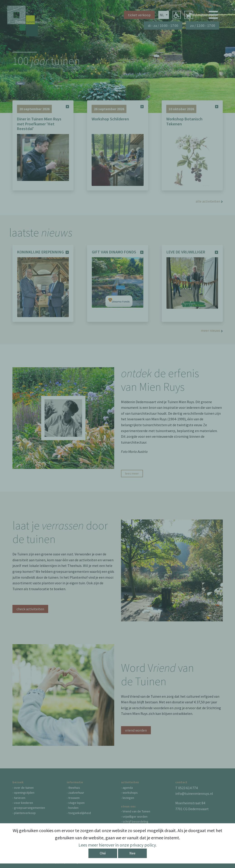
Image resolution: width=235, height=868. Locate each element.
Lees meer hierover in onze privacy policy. (117, 845)
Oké (103, 853)
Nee (132, 853)
